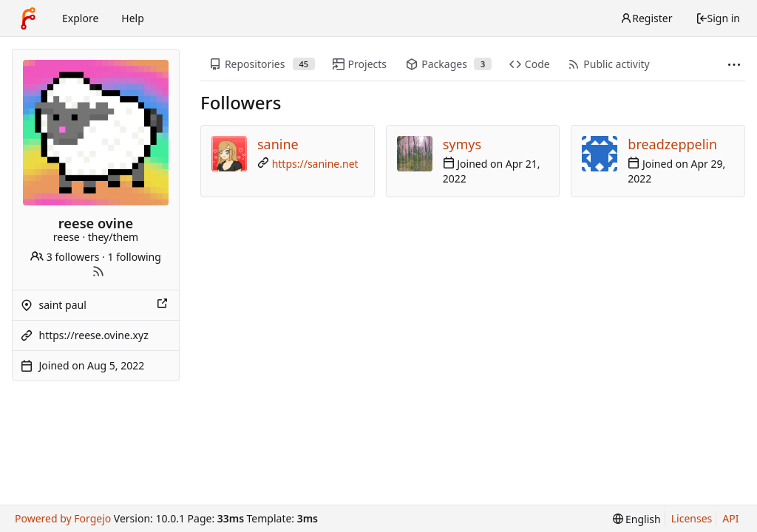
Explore (80, 18)
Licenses (692, 518)
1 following (135, 257)
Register (646, 18)
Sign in (718, 18)
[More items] (734, 65)
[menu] (637, 519)
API (730, 518)
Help (133, 18)
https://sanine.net (315, 164)
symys (462, 144)
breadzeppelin (672, 144)
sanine (278, 144)
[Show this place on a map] (163, 305)
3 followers (65, 257)
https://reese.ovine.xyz (94, 335)
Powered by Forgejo (63, 518)
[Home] (28, 18)
